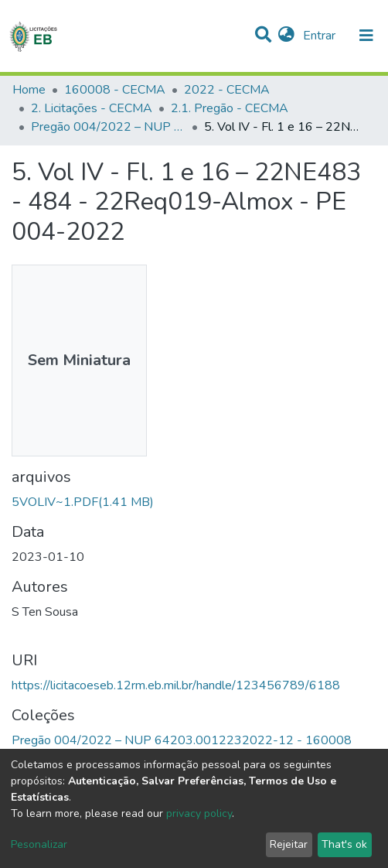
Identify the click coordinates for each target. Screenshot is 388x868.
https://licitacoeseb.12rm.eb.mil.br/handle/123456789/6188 (176, 685)
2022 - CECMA (227, 90)
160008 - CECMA (115, 90)
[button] (286, 36)
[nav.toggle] (366, 36)
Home (29, 90)
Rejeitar (289, 844)
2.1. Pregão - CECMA (230, 108)
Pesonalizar (39, 844)
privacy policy (199, 813)
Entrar (321, 36)
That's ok (344, 844)
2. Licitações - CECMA (92, 108)
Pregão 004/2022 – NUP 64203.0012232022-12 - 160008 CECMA (108, 127)
